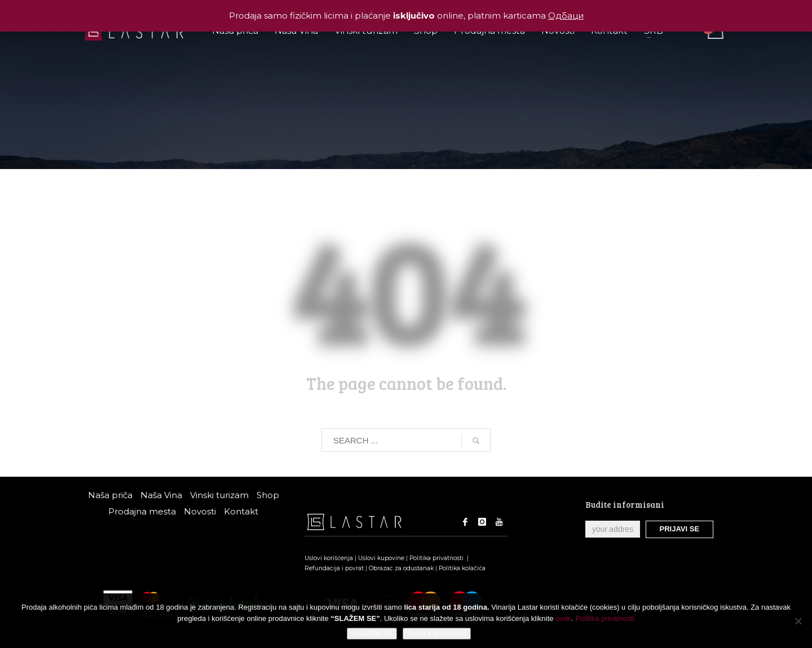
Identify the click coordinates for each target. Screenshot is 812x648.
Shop (268, 495)
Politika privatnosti (437, 558)
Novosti (200, 511)
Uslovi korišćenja (329, 558)
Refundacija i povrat (334, 568)
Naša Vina (161, 495)
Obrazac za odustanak (401, 568)
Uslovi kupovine (381, 558)
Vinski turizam (219, 495)
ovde (563, 618)
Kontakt (241, 511)
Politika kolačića (462, 568)
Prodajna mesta (142, 511)
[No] (798, 621)
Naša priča (110, 495)
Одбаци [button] (566, 15)
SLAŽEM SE (372, 633)
